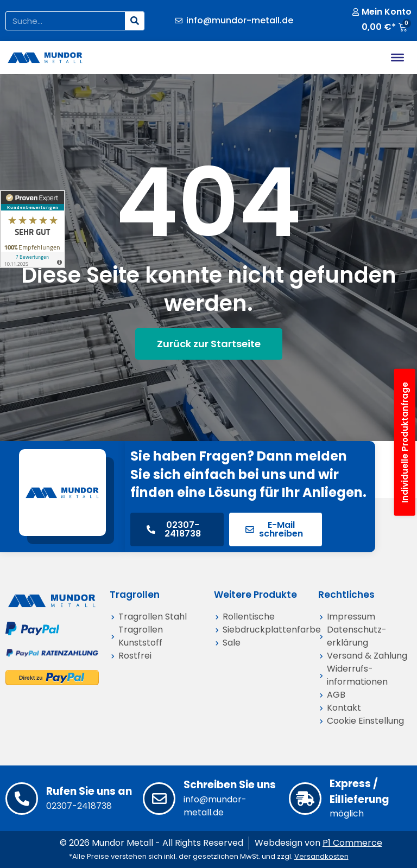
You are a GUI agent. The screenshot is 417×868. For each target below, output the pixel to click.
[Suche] (134, 21)
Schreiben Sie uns (230, 785)
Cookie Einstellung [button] (365, 721)
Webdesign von (318, 843)
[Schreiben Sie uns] (159, 799)
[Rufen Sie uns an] (22, 799)
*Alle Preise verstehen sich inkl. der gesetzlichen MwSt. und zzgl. (209, 856)
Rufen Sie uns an (89, 791)
